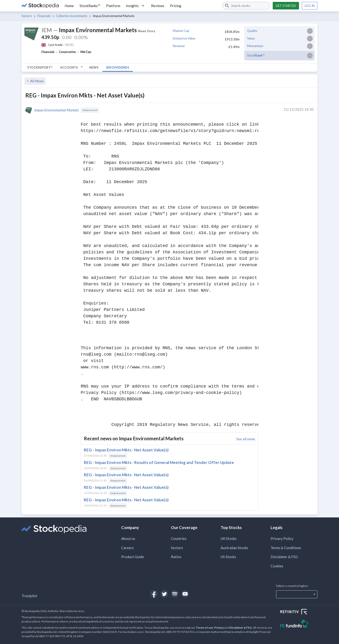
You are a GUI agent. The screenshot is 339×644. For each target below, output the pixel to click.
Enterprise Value (184, 38)
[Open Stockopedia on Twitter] (164, 594)
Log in (310, 6)
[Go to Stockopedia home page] (40, 6)
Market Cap (181, 31)
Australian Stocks (234, 548)
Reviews (158, 6)
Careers (127, 548)
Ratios (176, 557)
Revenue (179, 46)
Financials (44, 16)
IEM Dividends (118, 67)
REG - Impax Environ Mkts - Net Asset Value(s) (126, 450)
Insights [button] (136, 6)
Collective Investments (72, 16)
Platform (113, 6)
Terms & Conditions (286, 548)
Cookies (277, 566)
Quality (252, 31)
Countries (179, 538)
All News (35, 81)
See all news (246, 439)
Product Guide (133, 557)
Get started (286, 6)
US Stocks (228, 557)
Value (251, 38)
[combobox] (246, 6)
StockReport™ (40, 67)
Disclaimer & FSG (284, 557)
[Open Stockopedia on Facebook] (154, 594)
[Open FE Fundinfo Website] (299, 624)
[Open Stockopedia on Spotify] (175, 594)
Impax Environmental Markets (57, 110)
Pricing (176, 6)
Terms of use (204, 628)
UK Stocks (229, 538)
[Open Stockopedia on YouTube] (185, 594)
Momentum (255, 46)
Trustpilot (29, 596)
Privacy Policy (282, 538)
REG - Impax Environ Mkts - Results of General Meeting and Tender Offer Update (159, 462)
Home (69, 6)
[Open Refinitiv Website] (299, 612)
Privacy (219, 628)
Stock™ (256, 55)
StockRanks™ (90, 6)
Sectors (27, 16)
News (94, 67)
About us (128, 538)
